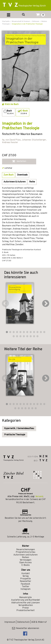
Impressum (10, 622)
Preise (26, 608)
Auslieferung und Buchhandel (26, 600)
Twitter (26, 587)
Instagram (26, 589)
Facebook (26, 584)
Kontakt (26, 574)
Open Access (26, 563)
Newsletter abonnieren (26, 628)
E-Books (26, 565)
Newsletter (26, 581)
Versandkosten (26, 605)
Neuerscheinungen (26, 550)
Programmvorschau (26, 552)
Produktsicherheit (26, 611)
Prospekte (26, 579)
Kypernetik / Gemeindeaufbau (19, 429)
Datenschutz (23, 622)
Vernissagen (26, 560)
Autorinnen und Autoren (26, 555)
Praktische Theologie (15, 435)
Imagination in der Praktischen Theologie (27, 24)
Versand (39, 497)
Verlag (26, 576)
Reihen (26, 557)
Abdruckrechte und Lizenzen (26, 603)
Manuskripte (26, 597)
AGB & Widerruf (39, 622)
